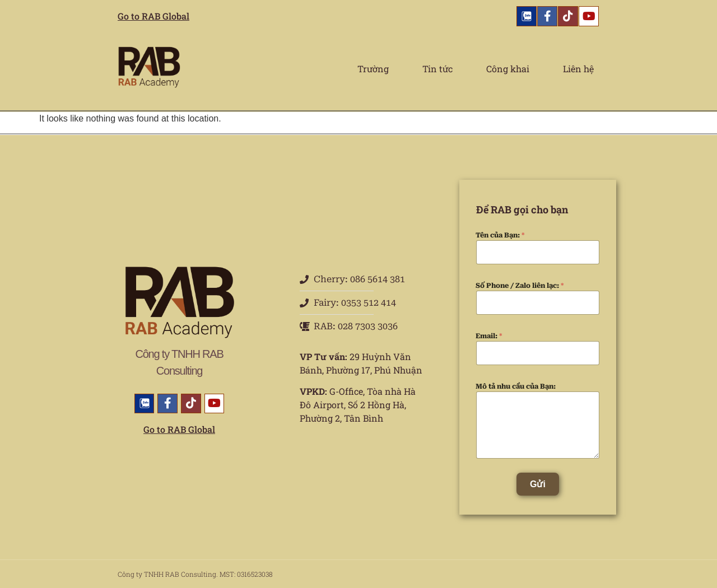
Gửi (538, 484)
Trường (373, 69)
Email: (489, 336)
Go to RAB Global (153, 16)
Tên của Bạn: (500, 235)
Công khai (508, 69)
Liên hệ (578, 69)
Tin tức (437, 69)
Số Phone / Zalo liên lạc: (520, 286)
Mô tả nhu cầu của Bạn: (516, 386)
